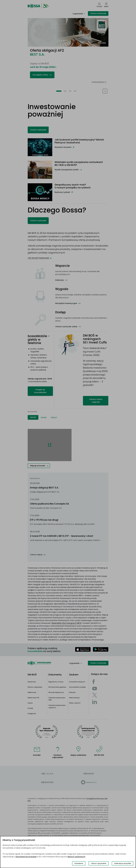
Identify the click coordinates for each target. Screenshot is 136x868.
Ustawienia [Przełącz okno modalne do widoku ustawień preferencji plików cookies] (79, 863)
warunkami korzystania (26, 857)
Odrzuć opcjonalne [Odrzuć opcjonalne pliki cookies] (99, 863)
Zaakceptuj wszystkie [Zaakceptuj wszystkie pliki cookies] (123, 863)
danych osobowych (76, 857)
